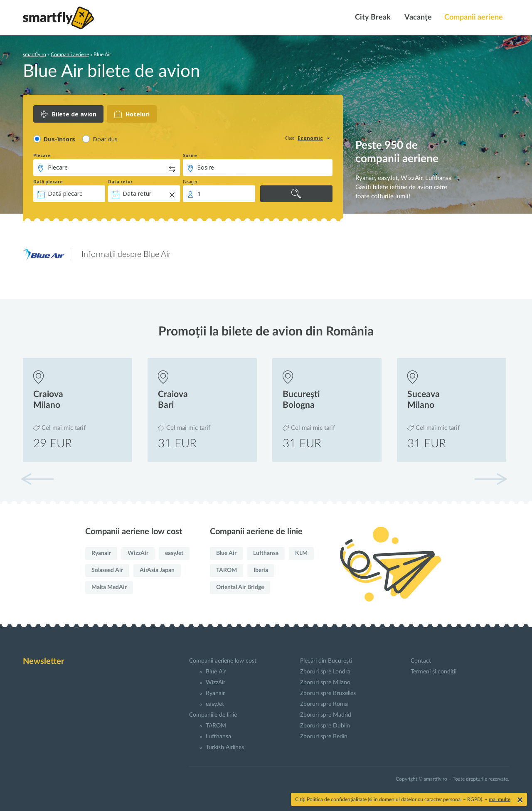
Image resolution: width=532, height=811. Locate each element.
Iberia (261, 570)
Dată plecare (48, 182)
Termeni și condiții (433, 672)
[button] (490, 479)
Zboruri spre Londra (325, 672)
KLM (301, 553)
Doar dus (105, 139)
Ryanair (101, 553)
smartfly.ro (34, 54)
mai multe (500, 799)
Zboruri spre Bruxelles (328, 693)
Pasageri (191, 182)
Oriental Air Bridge (240, 587)
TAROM (227, 570)
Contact (421, 661)
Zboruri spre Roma (324, 704)
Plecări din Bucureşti (326, 661)
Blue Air (226, 553)
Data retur (120, 182)
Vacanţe (417, 17)
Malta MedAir (109, 587)
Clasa (290, 138)
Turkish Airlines (225, 747)
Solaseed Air (107, 570)
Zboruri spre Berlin (324, 737)
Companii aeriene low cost (223, 661)
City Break (372, 17)
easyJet (174, 553)
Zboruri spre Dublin (325, 726)
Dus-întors (59, 139)
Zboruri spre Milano (325, 683)
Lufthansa (266, 553)
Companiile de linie (213, 715)
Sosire (190, 155)
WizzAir (138, 553)
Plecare (42, 155)
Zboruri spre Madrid (326, 715)
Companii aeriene (474, 17)
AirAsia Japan (157, 570)
